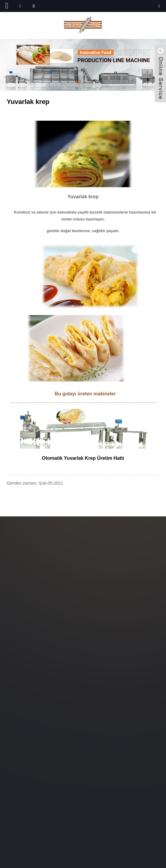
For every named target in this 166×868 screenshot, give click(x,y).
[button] (78, 82)
